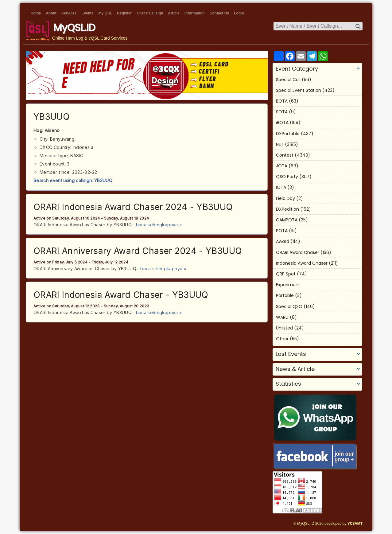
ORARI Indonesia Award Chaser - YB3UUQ (121, 295)
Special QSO (289, 306)
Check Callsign (150, 13)
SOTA (282, 112)
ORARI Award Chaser (298, 252)
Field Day (285, 198)
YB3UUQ (52, 117)
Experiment (288, 285)
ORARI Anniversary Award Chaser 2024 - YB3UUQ (138, 251)
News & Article (295, 369)
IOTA (281, 187)
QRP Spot (286, 274)
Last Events (291, 354)
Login (239, 13)
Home (36, 13)
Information (195, 13)
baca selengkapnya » (159, 225)
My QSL (105, 13)
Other (282, 339)
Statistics (288, 384)
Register (124, 13)
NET (280, 144)
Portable (285, 295)
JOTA (282, 166)
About (51, 13)
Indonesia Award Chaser (302, 263)
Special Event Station (299, 90)
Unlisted (284, 328)
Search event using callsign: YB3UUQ (73, 180)
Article (174, 13)
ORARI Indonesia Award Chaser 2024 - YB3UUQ (133, 207)
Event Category (297, 69)
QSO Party (287, 177)
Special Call (288, 80)
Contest (285, 155)
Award (283, 241)
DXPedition (287, 209)
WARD (282, 317)
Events (87, 13)
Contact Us (219, 13)
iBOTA (282, 123)
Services (69, 13)
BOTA (282, 101)
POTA (282, 231)
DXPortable (288, 134)
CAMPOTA (287, 220)
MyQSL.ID (74, 27)
